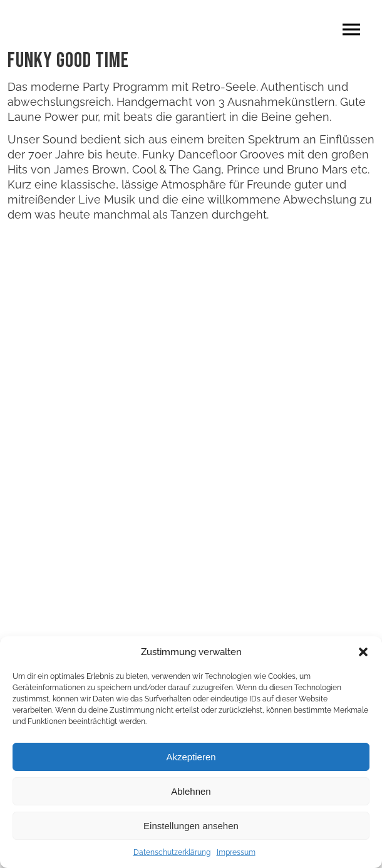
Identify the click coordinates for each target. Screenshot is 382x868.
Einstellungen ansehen (191, 826)
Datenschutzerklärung (172, 852)
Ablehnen (191, 791)
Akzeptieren (191, 757)
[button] (363, 652)
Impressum (236, 852)
